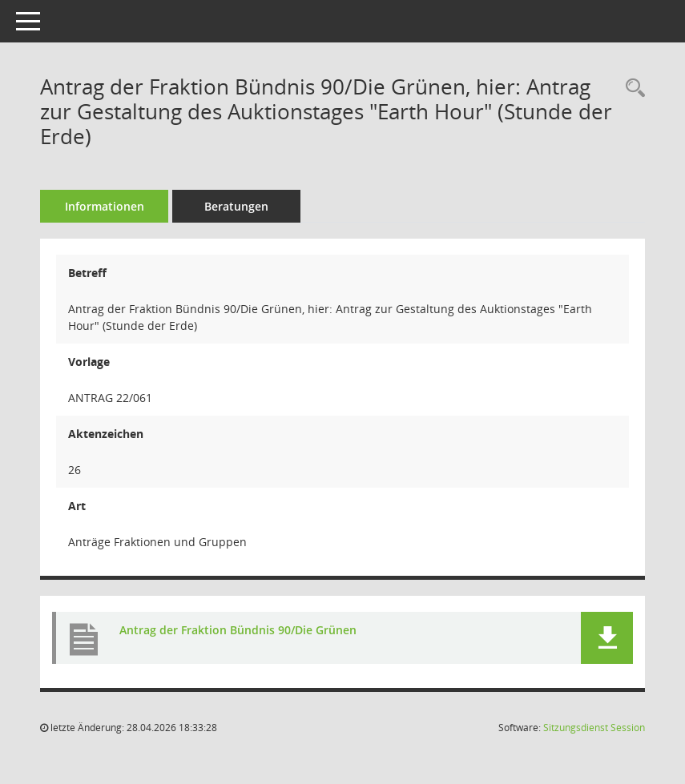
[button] (607, 638)
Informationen (105, 206)
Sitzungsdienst (594, 728)
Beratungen (236, 206)
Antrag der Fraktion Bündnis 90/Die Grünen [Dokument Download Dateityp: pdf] (238, 630)
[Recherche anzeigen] (631, 88)
